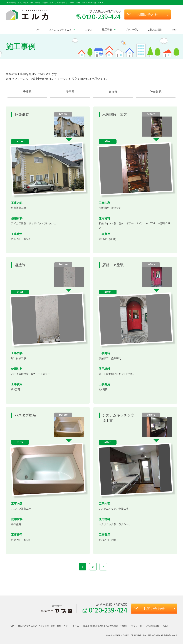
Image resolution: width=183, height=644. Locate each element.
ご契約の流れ (155, 30)
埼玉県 (70, 92)
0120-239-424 (101, 17)
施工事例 (107, 30)
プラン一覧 (132, 30)
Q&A (175, 30)
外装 (41, 626)
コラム (89, 30)
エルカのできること (60, 30)
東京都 (113, 92)
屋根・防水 (50, 626)
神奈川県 (156, 92)
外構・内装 (62, 626)
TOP (37, 30)
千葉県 (27, 92)
